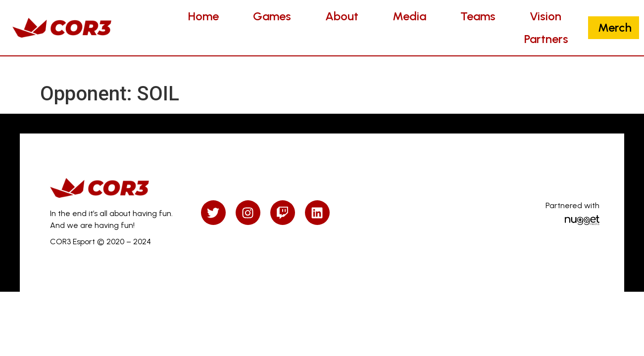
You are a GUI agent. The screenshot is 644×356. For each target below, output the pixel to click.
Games (272, 16)
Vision (545, 16)
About (342, 16)
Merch (615, 27)
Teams (478, 16)
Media (409, 16)
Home (203, 16)
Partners (546, 39)
